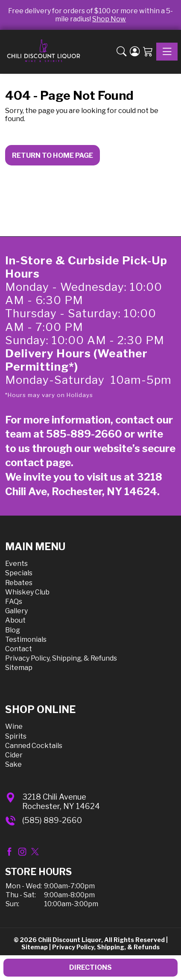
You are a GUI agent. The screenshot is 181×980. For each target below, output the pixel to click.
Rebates (19, 583)
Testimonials (26, 639)
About (15, 620)
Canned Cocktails (34, 746)
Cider (14, 755)
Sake (13, 764)
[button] (121, 52)
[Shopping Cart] (148, 52)
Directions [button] (90, 967)
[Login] (135, 52)
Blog (13, 630)
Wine (14, 726)
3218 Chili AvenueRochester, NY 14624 (61, 802)
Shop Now (109, 19)
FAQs (14, 602)
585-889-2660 (84, 434)
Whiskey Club (27, 592)
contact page (38, 462)
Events (16, 564)
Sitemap (19, 668)
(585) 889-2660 (52, 820)
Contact (19, 649)
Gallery (16, 611)
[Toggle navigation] (167, 52)
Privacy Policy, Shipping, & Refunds (61, 658)
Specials (19, 573)
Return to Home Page (53, 155)
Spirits (16, 736)
